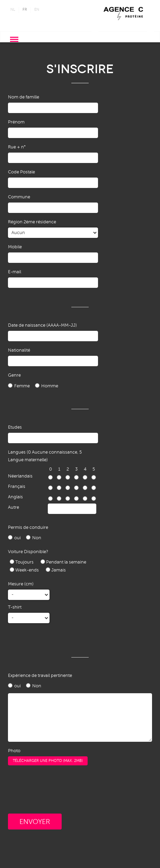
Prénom (16, 122)
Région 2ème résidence (32, 222)
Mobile (15, 247)
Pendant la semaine (63, 562)
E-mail (15, 272)
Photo (14, 751)
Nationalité (19, 350)
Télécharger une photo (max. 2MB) (48, 761)
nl (13, 10)
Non (37, 538)
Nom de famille (24, 97)
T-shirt (15, 607)
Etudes (15, 427)
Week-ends (24, 570)
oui (17, 538)
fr (25, 10)
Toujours (22, 562)
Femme (22, 386)
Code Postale (21, 172)
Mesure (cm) (21, 584)
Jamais (56, 570)
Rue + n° (17, 147)
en (37, 10)
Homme (50, 386)
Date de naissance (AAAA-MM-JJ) (42, 325)
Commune (19, 197)
